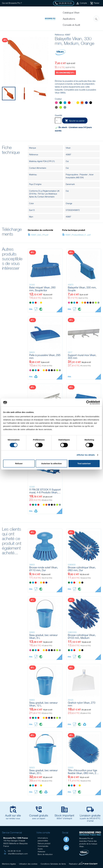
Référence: (60, 35)
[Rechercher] (96, 19)
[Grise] (65, 108)
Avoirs (40, 849)
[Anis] (61, 108)
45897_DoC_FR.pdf (38, 235)
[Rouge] (69, 103)
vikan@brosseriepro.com (16, 854)
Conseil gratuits (39, 815)
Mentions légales (9, 864)
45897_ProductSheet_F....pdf (76, 235)
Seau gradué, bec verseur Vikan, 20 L (43, 772)
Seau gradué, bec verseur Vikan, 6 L (43, 636)
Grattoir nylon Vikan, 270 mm (82, 704)
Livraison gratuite (90, 815)
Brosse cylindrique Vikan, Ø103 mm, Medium (82, 636)
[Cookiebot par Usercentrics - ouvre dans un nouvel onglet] (88, 402)
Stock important (64, 815)
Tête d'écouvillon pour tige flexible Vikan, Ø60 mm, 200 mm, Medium (83, 772)
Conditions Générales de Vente (53, 864)
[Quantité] (58, 121)
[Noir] (91, 103)
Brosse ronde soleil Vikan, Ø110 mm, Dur (44, 569)
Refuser (19, 463)
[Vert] (61, 103)
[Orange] (82, 103)
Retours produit (44, 843)
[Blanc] (73, 103)
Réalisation (83, 863)
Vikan (68, 148)
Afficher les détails (86, 455)
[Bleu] (65, 103)
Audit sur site (13, 815)
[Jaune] (78, 103)
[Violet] (86, 103)
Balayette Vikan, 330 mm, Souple (82, 289)
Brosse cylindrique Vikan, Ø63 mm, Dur (82, 569)
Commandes (43, 846)
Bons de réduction (45, 854)
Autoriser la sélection (52, 463)
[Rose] (56, 103)
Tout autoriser (84, 463)
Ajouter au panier (75, 121)
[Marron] (56, 108)
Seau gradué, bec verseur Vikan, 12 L (43, 704)
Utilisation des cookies (28, 864)
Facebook (66, 839)
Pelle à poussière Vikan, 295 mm (45, 356)
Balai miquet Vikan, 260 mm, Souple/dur (42, 289)
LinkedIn (66, 848)
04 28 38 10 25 (12, 851)
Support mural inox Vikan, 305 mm (82, 356)
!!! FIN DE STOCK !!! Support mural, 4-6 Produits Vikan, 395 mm (45, 491)
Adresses (41, 851)
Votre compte (43, 833)
